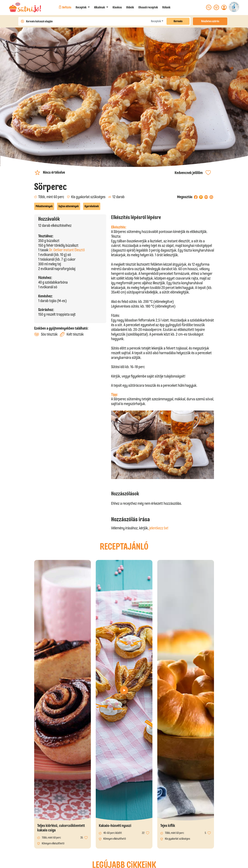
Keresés (178, 21)
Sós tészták (46, 334)
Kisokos (117, 7)
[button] (83, 7)
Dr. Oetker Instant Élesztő (67, 250)
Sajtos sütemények (69, 206)
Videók (130, 7)
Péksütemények (44, 206)
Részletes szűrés (210, 21)
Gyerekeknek (92, 206)
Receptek (156, 21)
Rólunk (166, 7)
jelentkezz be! (159, 528)
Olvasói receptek (148, 7)
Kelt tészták (72, 334)
